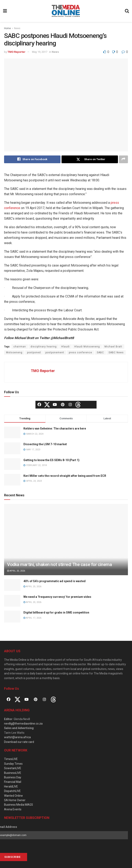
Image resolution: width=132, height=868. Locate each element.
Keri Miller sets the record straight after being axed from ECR (65, 476)
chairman (20, 347)
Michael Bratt (113, 347)
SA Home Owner (15, 800)
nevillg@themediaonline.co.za (23, 724)
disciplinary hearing (44, 347)
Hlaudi (65, 347)
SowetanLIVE (13, 768)
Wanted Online (13, 796)
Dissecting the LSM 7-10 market (45, 444)
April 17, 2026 (32, 618)
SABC (100, 352)
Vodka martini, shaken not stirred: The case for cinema (59, 565)
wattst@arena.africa (17, 737)
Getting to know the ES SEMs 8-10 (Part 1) (51, 460)
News (17, 28)
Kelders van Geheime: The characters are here (55, 428)
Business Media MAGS (19, 805)
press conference (80, 352)
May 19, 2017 (40, 52)
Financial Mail (13, 782)
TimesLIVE (11, 759)
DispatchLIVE (12, 791)
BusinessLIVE (13, 773)
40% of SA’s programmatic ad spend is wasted (54, 581)
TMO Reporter (16, 52)
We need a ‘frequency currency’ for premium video (57, 597)
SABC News (116, 352)
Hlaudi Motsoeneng (87, 347)
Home (7, 28)
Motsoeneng (14, 352)
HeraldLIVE (11, 786)
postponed (34, 352)
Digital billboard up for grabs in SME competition (56, 612)
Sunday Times (13, 764)
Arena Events (13, 809)
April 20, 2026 (16, 571)
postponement (55, 352)
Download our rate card (19, 742)
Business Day (13, 777)
